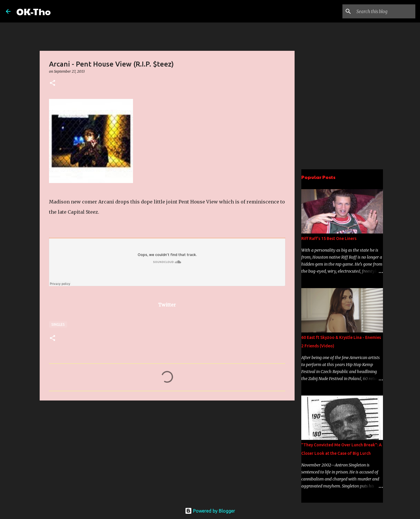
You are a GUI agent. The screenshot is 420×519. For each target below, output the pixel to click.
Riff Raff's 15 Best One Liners (329, 238)
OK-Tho (34, 11)
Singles (58, 324)
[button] (52, 83)
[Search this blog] (385, 11)
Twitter (167, 305)
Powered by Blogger (210, 511)
